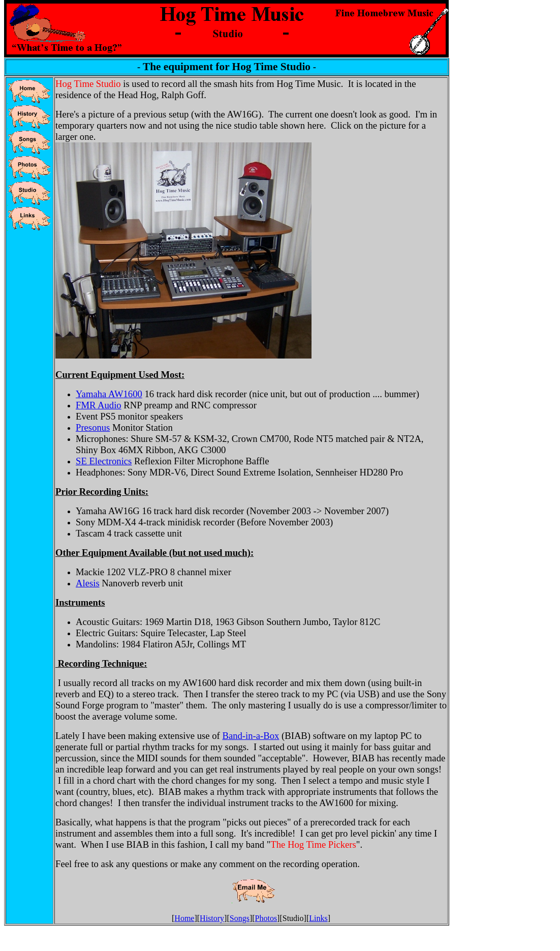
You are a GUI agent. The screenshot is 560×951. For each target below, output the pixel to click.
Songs (240, 918)
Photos (266, 918)
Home (184, 918)
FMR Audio (99, 405)
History (212, 918)
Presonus (93, 427)
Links (318, 918)
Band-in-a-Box (251, 736)
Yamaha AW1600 (109, 394)
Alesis (88, 583)
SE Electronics (104, 461)
